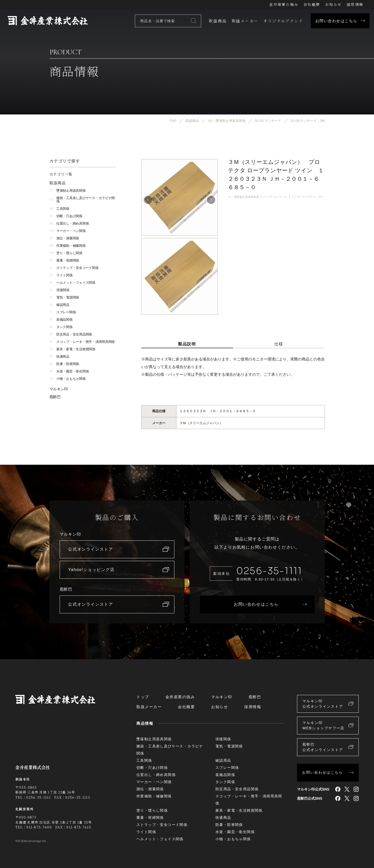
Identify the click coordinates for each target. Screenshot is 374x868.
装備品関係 (61, 320)
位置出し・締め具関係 (69, 223)
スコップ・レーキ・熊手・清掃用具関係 (82, 342)
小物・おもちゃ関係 (68, 379)
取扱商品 (218, 21)
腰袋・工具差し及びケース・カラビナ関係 (82, 200)
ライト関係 (61, 275)
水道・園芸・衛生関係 (69, 371)
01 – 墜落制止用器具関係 (243, 197)
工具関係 (59, 209)
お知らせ (333, 4)
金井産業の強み (284, 4)
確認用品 (59, 305)
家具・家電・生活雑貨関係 (72, 349)
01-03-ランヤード (275, 197)
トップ (143, 697)
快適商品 (59, 357)
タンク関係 (61, 327)
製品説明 (187, 344)
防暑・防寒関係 (64, 364)
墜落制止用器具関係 (68, 191)
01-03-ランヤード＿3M (307, 197)
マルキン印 (59, 389)
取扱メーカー (245, 21)
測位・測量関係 (64, 238)
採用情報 (355, 4)
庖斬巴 (55, 397)
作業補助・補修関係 (68, 246)
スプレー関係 (63, 312)
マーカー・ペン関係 (68, 231)
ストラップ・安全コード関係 (74, 268)
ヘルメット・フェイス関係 (72, 283)
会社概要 (312, 4)
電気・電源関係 (64, 297)
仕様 (279, 344)
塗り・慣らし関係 (66, 253)
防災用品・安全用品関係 (71, 334)
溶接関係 (59, 290)
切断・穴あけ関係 (66, 216)
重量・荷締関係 (64, 260)
